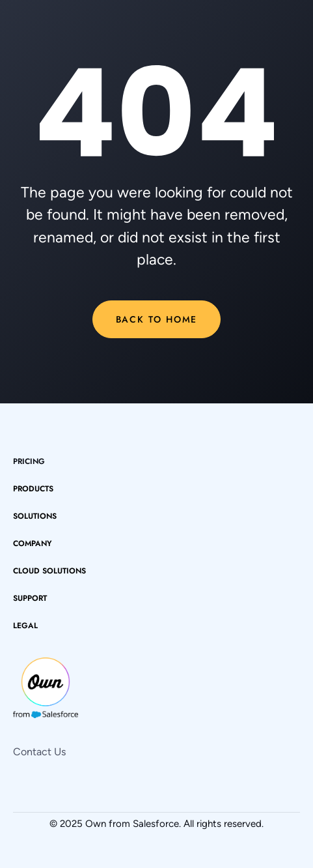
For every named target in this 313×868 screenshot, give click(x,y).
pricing (29, 461)
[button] (40, 489)
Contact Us (39, 752)
